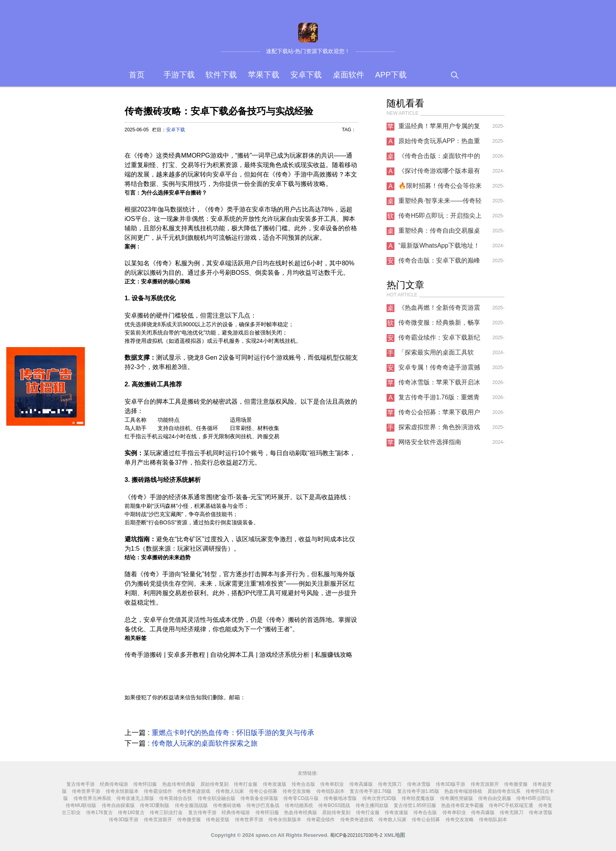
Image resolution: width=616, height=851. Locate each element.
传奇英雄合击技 (176, 798)
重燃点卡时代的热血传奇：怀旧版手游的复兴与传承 (233, 733)
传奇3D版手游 (450, 784)
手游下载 (179, 75)
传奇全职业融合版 (216, 798)
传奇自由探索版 (118, 805)
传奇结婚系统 (299, 805)
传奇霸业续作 (158, 791)
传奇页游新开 (485, 784)
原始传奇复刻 (214, 784)
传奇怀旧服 (145, 784)
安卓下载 (306, 75)
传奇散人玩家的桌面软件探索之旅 (205, 743)
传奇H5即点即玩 (533, 798)
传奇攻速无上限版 (135, 798)
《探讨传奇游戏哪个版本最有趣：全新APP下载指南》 (439, 173)
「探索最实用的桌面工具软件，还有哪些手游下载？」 (436, 355)
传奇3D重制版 (155, 805)
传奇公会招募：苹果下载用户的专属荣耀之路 (439, 414)
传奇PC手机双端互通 (511, 805)
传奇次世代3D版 (379, 798)
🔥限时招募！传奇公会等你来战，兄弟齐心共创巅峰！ (440, 188)
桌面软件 (348, 75)
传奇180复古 (131, 812)
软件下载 (221, 75)
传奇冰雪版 (419, 784)
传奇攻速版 (275, 784)
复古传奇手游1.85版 (418, 791)
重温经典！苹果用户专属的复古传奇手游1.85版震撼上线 (439, 128)
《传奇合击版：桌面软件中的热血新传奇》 (439, 158)
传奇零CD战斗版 (301, 798)
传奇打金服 (246, 784)
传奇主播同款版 (372, 805)
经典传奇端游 (114, 784)
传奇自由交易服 (495, 798)
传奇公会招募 (263, 791)
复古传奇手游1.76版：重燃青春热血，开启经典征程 (439, 399)
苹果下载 (264, 75)
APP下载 (391, 75)
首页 (137, 75)
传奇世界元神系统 (92, 798)
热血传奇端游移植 (463, 791)
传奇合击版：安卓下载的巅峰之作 (439, 263)
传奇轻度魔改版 (418, 798)
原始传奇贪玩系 (504, 791)
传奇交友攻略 (297, 791)
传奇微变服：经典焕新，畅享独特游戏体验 (439, 325)
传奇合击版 (303, 784)
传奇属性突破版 (456, 798)
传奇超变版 (218, 820)
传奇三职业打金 (166, 812)
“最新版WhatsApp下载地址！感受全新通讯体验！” (439, 248)
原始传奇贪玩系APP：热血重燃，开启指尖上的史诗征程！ (439, 143)
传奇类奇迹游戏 (194, 791)
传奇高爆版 (361, 784)
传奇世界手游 (86, 791)
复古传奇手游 (81, 784)
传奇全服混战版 (191, 805)
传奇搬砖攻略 (227, 805)
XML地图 (394, 835)
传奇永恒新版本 (122, 791)
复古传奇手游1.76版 (371, 791)
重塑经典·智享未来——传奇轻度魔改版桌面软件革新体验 (440, 203)
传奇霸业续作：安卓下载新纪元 (439, 340)
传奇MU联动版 (81, 805)
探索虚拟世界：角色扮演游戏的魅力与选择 (439, 429)
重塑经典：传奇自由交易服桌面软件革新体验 (439, 233)
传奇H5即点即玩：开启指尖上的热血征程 (440, 218)
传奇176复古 (99, 812)
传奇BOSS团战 (334, 805)
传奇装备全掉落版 (259, 798)
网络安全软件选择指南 (430, 442)
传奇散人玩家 (230, 791)
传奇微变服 (516, 784)
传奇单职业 (332, 784)
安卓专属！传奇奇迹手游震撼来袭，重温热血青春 (439, 369)
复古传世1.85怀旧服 (415, 805)
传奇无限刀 (390, 784)
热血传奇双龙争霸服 (462, 805)
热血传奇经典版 (179, 784)
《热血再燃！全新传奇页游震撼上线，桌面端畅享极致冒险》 (439, 310)
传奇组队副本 (330, 791)
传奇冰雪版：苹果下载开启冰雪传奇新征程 (439, 384)
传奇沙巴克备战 (263, 805)
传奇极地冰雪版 (340, 798)
